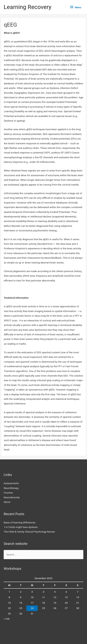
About (7, 502)
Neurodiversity (12, 497)
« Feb (7, 619)
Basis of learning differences (20, 522)
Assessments (11, 483)
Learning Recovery (28, 7)
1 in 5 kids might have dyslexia (21, 527)
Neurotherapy (11, 488)
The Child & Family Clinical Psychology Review (29, 532)
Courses (8, 493)
